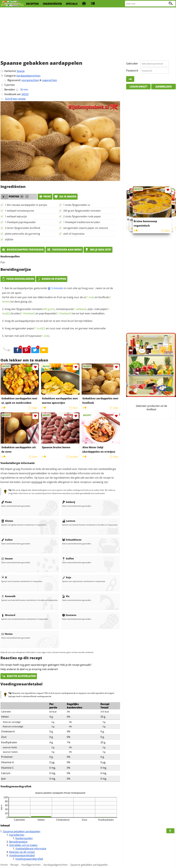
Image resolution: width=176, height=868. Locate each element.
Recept (14, 865)
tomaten (43, 309)
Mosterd (8, 615)
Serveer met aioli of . (27, 336)
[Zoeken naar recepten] (150, 4)
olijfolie (9, 239)
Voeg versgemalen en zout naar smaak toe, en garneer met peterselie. (55, 328)
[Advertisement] (88, 33)
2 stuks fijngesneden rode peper (82, 216)
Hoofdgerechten (31, 865)
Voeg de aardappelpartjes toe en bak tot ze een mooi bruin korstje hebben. (49, 321)
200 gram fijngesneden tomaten (82, 211)
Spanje (21, 71)
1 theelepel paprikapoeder (20, 222)
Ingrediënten (17, 835)
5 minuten (55, 288)
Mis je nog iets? (98, 250)
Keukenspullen (24, 838)
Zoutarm (69, 615)
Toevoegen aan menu (64, 250)
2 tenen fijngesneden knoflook (23, 228)
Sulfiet (68, 558)
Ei (4, 577)
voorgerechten (30, 80)
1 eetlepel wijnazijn (16, 216)
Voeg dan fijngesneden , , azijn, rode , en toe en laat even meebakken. (56, 311)
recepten (32, 4)
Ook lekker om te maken (23, 845)
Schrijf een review (15, 99)
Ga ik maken (65, 196)
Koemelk (8, 596)
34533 (25, 94)
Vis (66, 596)
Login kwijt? (138, 87)
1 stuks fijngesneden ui (77, 205)
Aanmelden (164, 87)
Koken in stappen (52, 279)
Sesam (7, 558)
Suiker (7, 540)
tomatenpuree (71, 309)
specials (72, 4)
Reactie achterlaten (19, 676)
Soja (67, 577)
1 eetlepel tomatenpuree (19, 211)
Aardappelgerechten (28, 76)
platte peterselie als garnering (22, 234)
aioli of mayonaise (74, 234)
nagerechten (50, 80)
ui (89, 297)
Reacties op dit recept (22, 852)
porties (11, 85)
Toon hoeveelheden (18, 279)
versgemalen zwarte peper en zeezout (86, 228)
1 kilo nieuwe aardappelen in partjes (26, 205)
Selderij (69, 502)
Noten (7, 634)
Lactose (69, 521)
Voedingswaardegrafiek (29, 859)
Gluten (7, 521)
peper (35, 328)
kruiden (23, 313)
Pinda (6, 502)
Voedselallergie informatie (31, 849)
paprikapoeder (55, 313)
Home (4, 865)
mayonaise (39, 336)
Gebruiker (132, 64)
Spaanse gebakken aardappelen (22, 831)
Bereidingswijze (18, 842)
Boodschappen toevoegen (23, 250)
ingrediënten (52, 4)
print (45, 196)
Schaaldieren (72, 540)
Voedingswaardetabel (22, 855)
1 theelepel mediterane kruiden (82, 222)
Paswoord (132, 71)
